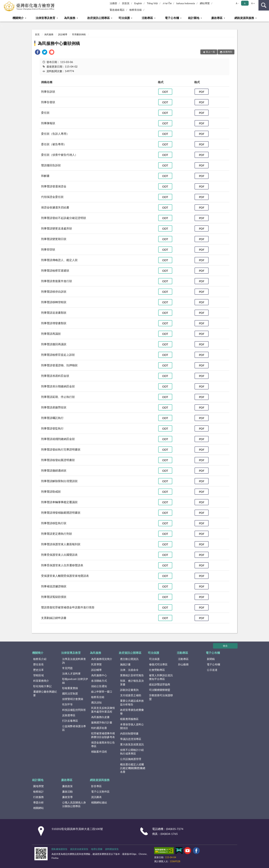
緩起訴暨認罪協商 (160, 684)
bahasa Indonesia (186, 3)
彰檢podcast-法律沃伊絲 (75, 681)
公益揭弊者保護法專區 (74, 728)
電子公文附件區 (100, 792)
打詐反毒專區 (70, 721)
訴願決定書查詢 (129, 690)
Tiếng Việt (152, 3)
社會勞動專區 (157, 670)
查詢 (264, 5)
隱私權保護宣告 (59, 849)
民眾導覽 (96, 664)
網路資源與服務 (244, 18)
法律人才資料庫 (71, 673)
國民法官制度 (70, 693)
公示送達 (212, 670)
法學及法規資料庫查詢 (74, 661)
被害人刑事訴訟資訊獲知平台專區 (161, 677)
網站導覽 (205, 3)
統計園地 (194, 18)
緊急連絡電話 (117, 10)
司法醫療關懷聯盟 (160, 690)
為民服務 (70, 18)
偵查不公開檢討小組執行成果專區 (132, 752)
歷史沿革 (38, 670)
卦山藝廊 (183, 664)
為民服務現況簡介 (102, 659)
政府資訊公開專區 (99, 18)
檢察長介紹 (40, 659)
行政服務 (38, 797)
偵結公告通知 (99, 686)
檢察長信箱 (136, 10)
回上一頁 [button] (210, 52)
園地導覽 (38, 786)
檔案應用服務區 (129, 719)
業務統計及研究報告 (132, 675)
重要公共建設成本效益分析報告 (132, 702)
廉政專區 (217, 18)
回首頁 (126, 3)
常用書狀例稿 (79, 34)
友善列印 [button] (228, 52)
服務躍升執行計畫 (102, 722)
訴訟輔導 (63, 34)
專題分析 (38, 802)
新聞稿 (211, 659)
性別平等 (67, 704)
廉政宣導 (67, 797)
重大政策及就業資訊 (132, 744)
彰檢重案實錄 (70, 688)
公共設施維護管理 (131, 759)
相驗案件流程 (99, 752)
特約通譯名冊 (99, 728)
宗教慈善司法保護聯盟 (161, 697)
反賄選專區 (69, 715)
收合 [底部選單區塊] (225, 646)
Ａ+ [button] (253, 3)
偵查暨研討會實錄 (73, 699)
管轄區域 (38, 675)
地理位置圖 (97, 849)
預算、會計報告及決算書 (132, 682)
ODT (165, 92)
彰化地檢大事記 (42, 686)
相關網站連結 (99, 802)
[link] (38, 53)
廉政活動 (67, 792)
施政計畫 (125, 664)
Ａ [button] (245, 3)
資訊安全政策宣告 (79, 849)
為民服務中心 (99, 675)
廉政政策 (67, 786)
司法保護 (124, 18)
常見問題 (67, 668)
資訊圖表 (96, 797)
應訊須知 (96, 702)
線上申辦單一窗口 (102, 692)
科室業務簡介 (41, 681)
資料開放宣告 (112, 849)
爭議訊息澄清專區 (131, 739)
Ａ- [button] (237, 3)
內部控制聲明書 (129, 733)
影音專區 (96, 786)
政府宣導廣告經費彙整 (132, 712)
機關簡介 (18, 18)
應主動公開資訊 (129, 659)
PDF (202, 92)
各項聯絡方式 (99, 681)
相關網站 (38, 808)
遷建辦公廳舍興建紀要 (45, 693)
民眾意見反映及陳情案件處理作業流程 (103, 710)
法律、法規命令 (129, 670)
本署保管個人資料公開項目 (132, 726)
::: (3, 3)
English (138, 3)
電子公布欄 (172, 18)
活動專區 (147, 18)
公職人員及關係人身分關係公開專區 (74, 804)
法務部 (113, 3)
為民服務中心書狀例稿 (59, 43)
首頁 (37, 34)
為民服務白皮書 (100, 717)
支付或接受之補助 (131, 695)
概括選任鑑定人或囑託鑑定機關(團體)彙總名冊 (133, 768)
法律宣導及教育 (45, 18)
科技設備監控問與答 (74, 710)
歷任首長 (38, 664)
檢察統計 (38, 792)
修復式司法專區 (158, 664)
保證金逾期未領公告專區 (103, 744)
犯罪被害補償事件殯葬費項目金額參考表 (103, 735)
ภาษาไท (167, 3)
